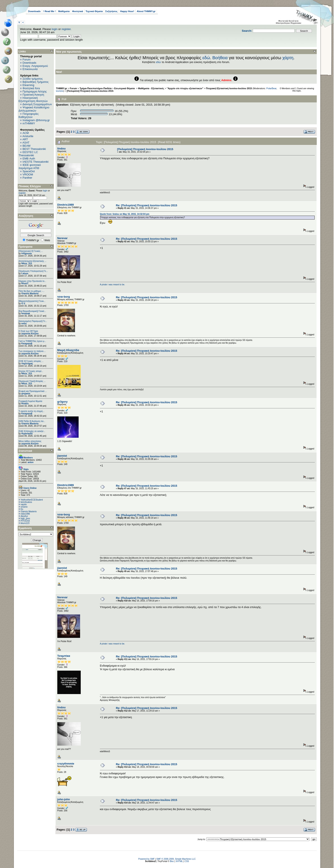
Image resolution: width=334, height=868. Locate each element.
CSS (187, 861)
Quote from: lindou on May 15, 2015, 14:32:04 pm (125, 214)
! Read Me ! (50, 11)
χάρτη (288, 58)
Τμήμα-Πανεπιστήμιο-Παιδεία (96, 88)
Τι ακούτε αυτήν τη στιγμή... (31, 411)
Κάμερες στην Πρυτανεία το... (32, 281)
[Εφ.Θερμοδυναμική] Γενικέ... (32, 311)
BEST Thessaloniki (34, 149)
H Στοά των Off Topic (28, 331)
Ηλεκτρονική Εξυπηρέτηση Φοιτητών (33, 99)
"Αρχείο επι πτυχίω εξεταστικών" (185, 88)
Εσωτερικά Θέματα (125, 88)
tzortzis (60, 91)
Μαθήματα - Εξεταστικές (151, 88)
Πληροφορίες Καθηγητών (29, 115)
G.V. (23, 303)
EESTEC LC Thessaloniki (28, 154)
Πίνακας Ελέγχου (30, 186)
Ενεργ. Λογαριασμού (35, 66)
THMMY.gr (62, 88)
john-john (64, 799)
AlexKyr (24, 516)
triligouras (27, 253)
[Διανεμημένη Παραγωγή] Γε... (33, 321)
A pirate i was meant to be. (112, 285)
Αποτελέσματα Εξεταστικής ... (32, 261)
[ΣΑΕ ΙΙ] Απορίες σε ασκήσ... (32, 431)
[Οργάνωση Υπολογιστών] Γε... (33, 271)
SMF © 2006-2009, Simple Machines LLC (176, 859)
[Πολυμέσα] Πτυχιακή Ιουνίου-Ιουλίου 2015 (90, 91)
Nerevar (62, 238)
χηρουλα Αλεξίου (30, 334)
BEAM (27, 146)
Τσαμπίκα (64, 656)
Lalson (25, 273)
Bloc (172, 861)
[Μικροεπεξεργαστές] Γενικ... (32, 301)
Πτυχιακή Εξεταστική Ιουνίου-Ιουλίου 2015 (229, 88)
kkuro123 (25, 523)
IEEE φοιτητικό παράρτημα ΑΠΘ (30, 166)
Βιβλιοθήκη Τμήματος (36, 82)
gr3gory (62, 402)
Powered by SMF (146, 859)
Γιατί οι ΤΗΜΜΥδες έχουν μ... (32, 341)
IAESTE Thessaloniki (36, 162)
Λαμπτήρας (27, 364)
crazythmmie (66, 764)
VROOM (28, 174)
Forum (27, 60)
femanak (26, 313)
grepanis (26, 394)
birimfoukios (26, 502)
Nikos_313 (27, 263)
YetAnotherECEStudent (32, 500)
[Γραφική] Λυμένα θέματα (30, 401)
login (55, 29)
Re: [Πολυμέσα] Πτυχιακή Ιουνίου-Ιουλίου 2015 (147, 205)
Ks (22, 509)
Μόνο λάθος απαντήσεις (30, 441)
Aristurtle (28, 136)
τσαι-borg (64, 297)
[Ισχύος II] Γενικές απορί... (31, 371)
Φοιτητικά (78, 11)
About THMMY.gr (146, 11)
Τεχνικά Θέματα (94, 11)
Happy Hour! (127, 11)
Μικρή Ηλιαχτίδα (68, 350)
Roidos (25, 404)
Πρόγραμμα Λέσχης (35, 91)
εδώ (206, 58)
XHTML (179, 861)
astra (24, 324)
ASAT (26, 143)
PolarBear (271, 88)
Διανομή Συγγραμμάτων (37, 104)
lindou (61, 148)
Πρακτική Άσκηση (33, 95)
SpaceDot (29, 171)
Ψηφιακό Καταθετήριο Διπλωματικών (34, 109)
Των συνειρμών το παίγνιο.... (32, 351)
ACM (26, 133)
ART (25, 139)
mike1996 (25, 514)
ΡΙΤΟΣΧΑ (25, 521)
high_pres (25, 519)
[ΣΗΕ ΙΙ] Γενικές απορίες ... (31, 361)
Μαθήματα (64, 11)
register (66, 29)
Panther (27, 178)
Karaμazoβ (27, 344)
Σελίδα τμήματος (33, 79)
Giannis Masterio (30, 293)
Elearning (28, 85)
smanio (24, 507)
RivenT (25, 283)
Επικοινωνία (30, 69)
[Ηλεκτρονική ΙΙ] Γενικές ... (31, 251)
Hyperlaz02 (27, 434)
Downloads (34, 11)
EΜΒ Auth (29, 159)
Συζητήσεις (111, 11)
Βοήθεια (220, 58)
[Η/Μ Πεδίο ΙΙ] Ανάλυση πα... (32, 421)
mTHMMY (29, 123)
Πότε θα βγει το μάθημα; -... (32, 291)
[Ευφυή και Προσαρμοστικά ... (33, 391)
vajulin (24, 504)
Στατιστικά (25, 451)
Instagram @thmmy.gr (36, 120)
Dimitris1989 (66, 205)
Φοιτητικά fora (31, 88)
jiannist (62, 456)
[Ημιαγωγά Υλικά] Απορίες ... (32, 381)
